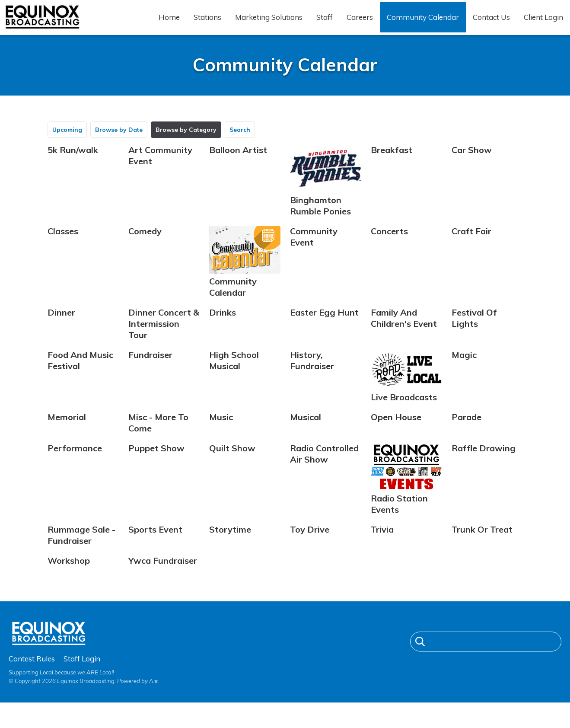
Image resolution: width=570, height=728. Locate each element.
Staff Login (82, 684)
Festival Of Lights (474, 332)
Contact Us (491, 24)
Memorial (67, 432)
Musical (306, 432)
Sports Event (155, 544)
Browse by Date (119, 144)
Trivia (382, 544)
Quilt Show (232, 463)
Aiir (154, 706)
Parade (467, 432)
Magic (464, 369)
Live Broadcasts (406, 391)
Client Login (543, 24)
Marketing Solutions (269, 24)
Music (221, 432)
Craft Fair (471, 245)
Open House (396, 432)
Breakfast (392, 164)
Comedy (145, 245)
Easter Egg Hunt (324, 327)
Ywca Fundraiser (163, 575)
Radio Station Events (406, 494)
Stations (207, 24)
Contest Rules (32, 684)
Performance (75, 463)
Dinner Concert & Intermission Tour (164, 338)
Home (169, 24)
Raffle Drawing (484, 463)
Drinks (223, 327)
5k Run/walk (73, 164)
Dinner (61, 327)
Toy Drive (310, 544)
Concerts (389, 245)
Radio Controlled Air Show (324, 468)
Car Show (472, 164)
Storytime (230, 544)
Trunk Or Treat (482, 544)
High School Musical (234, 375)
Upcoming (67, 144)
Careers (360, 24)
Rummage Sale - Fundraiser (81, 550)
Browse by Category (186, 144)
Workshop (69, 575)
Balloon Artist (238, 164)
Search (240, 144)
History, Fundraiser (312, 375)
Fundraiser (150, 369)
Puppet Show (156, 463)
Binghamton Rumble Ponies (326, 195)
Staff (325, 24)
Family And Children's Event (404, 332)
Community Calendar (423, 24)
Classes (63, 245)
